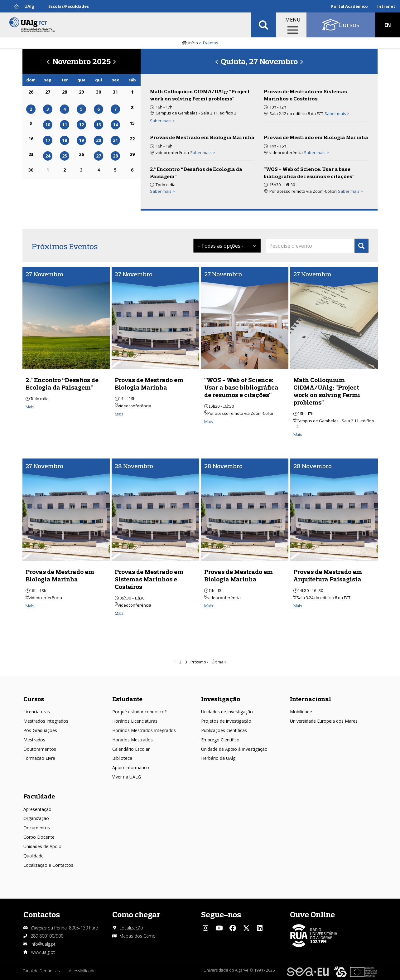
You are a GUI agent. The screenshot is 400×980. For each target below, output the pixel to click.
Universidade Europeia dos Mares (324, 721)
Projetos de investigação (226, 721)
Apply (361, 246)
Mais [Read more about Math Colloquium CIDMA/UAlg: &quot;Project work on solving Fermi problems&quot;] (298, 434)
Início (193, 43)
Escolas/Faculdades (69, 6)
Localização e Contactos (48, 865)
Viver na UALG (127, 777)
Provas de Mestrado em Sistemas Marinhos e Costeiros (149, 579)
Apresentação (37, 809)
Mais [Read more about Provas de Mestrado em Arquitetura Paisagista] (298, 606)
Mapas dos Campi (138, 936)
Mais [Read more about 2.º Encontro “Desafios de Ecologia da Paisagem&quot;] (30, 407)
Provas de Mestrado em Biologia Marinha (202, 137)
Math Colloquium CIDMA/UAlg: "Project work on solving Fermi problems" (327, 391)
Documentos (37, 828)
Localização (131, 928)
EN (388, 25)
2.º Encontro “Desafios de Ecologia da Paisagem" (62, 383)
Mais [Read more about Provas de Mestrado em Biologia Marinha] (119, 414)
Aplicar (263, 25)
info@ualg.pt (43, 944)
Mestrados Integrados (46, 721)
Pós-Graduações (40, 730)
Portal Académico (349, 6)
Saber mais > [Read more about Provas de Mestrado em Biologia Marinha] (203, 153)
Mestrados (34, 740)
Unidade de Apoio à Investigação (234, 749)
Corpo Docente (39, 837)
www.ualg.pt (43, 952)
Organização (36, 818)
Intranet (386, 6)
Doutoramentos (40, 749)
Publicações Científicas (224, 730)
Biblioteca (122, 758)
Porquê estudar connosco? (139, 712)
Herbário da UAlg (218, 758)
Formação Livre (39, 758)
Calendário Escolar (131, 749)
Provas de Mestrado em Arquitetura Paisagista (328, 575)
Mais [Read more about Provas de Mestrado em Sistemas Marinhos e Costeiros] (119, 613)
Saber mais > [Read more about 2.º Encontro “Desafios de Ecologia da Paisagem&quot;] (162, 191)
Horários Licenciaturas (135, 721)
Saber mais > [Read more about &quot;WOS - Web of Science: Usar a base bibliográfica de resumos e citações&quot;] (350, 191)
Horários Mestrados (133, 740)
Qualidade (34, 856)
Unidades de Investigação (227, 712)
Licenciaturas (37, 712)
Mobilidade (301, 712)
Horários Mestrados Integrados (144, 730)
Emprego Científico (220, 740)
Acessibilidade (82, 971)
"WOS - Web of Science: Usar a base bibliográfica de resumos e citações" (241, 387)
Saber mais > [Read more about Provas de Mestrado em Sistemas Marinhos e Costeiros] (337, 114)
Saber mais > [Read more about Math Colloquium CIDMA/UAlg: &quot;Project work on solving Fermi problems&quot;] (162, 121)
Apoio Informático (131, 767)
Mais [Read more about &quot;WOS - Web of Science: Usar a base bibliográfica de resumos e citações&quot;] (209, 421)
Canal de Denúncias (41, 971)
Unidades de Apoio (42, 846)
